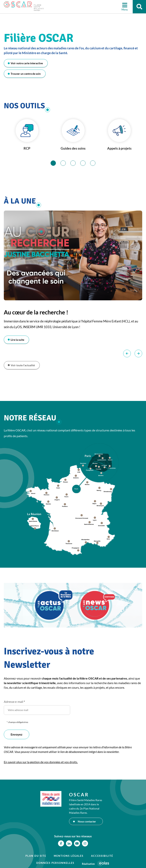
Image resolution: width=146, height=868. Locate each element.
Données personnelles (55, 863)
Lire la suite (17, 340)
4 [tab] (85, 163)
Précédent (127, 353)
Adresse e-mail (14, 702)
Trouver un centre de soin (26, 74)
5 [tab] (95, 163)
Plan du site (36, 856)
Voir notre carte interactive (27, 63)
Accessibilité (102, 856)
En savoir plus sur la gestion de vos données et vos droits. (41, 762)
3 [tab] (76, 163)
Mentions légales (69, 856)
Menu (125, 10)
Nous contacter (87, 821)
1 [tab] (56, 163)
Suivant (138, 353)
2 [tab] (66, 163)
